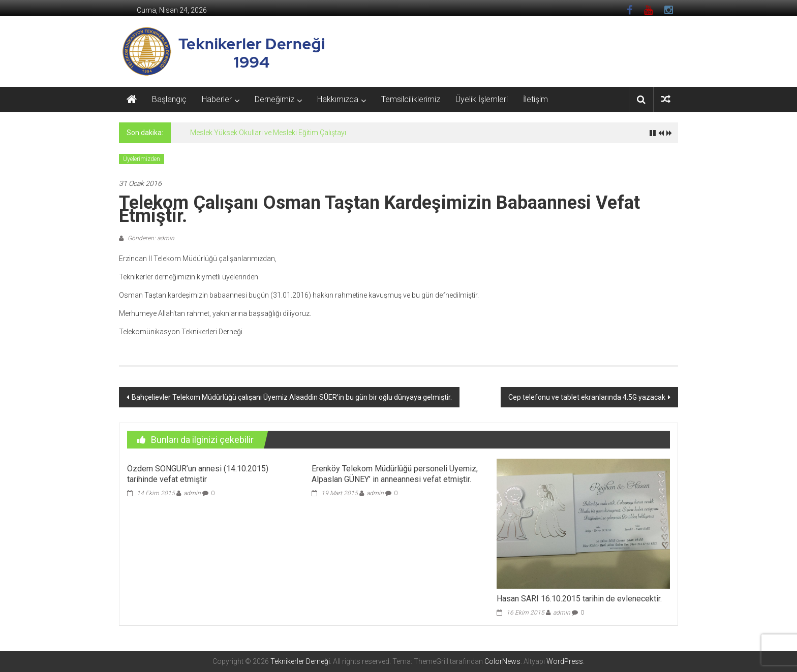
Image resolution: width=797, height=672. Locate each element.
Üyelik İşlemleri (482, 99)
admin (192, 493)
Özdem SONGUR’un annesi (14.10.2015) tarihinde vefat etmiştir (198, 474)
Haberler (217, 99)
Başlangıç (169, 99)
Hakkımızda (338, 99)
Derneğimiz (274, 99)
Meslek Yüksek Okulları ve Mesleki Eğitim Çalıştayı (268, 133)
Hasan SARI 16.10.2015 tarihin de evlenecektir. (579, 599)
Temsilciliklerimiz (411, 99)
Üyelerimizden (142, 159)
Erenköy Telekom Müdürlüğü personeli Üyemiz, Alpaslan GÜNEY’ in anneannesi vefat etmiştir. (395, 474)
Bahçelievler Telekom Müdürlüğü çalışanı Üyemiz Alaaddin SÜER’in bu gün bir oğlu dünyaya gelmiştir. (292, 397)
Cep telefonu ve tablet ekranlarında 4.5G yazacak (587, 397)
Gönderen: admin (150, 238)
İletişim (535, 99)
